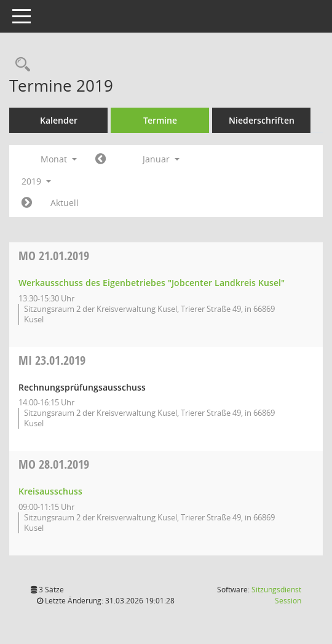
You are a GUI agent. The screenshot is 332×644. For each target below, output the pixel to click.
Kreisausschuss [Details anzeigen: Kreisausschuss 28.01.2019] (50, 491)
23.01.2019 (52, 360)
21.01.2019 (54, 256)
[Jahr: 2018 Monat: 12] (101, 159)
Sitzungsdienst (276, 595)
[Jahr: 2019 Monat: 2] (27, 203)
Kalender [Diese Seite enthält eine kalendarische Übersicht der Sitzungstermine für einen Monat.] (59, 120)
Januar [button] (161, 159)
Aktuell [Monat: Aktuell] (65, 203)
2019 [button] (36, 181)
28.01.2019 (54, 464)
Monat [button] (59, 159)
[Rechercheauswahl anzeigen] (20, 65)
